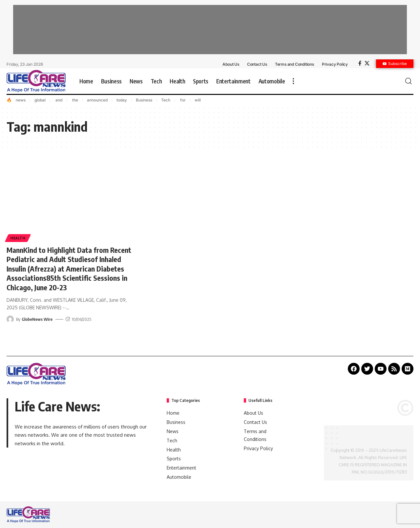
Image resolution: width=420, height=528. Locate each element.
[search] (409, 81)
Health (18, 238)
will (198, 100)
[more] (293, 81)
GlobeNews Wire (37, 319)
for (182, 100)
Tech (166, 100)
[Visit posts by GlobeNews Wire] (10, 319)
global (40, 100)
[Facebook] (360, 63)
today (122, 100)
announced (97, 100)
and (58, 100)
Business (144, 100)
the (75, 100)
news (21, 100)
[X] (367, 63)
